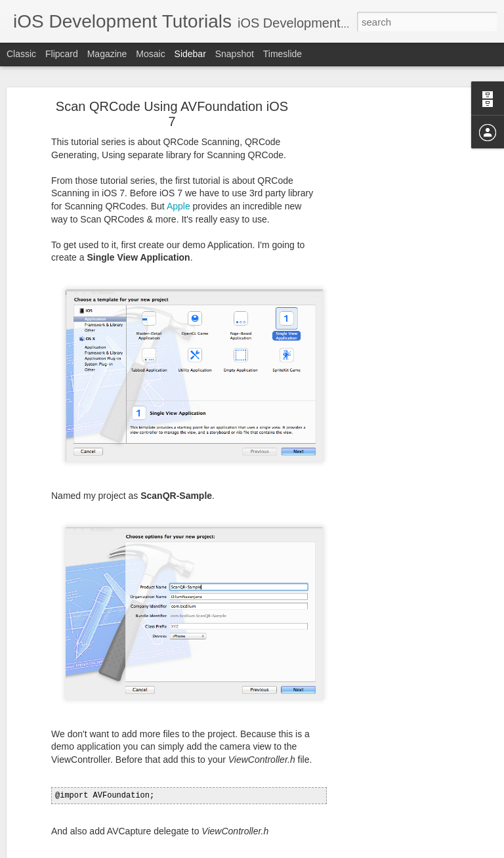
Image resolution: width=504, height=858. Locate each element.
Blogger (293, 851)
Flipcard (62, 54)
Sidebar (190, 54)
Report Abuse (332, 851)
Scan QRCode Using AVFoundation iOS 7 (172, 73)
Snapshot (235, 54)
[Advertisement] (391, 271)
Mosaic (150, 54)
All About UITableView (71, 789)
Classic (21, 54)
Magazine (107, 54)
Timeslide (283, 54)
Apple (178, 165)
